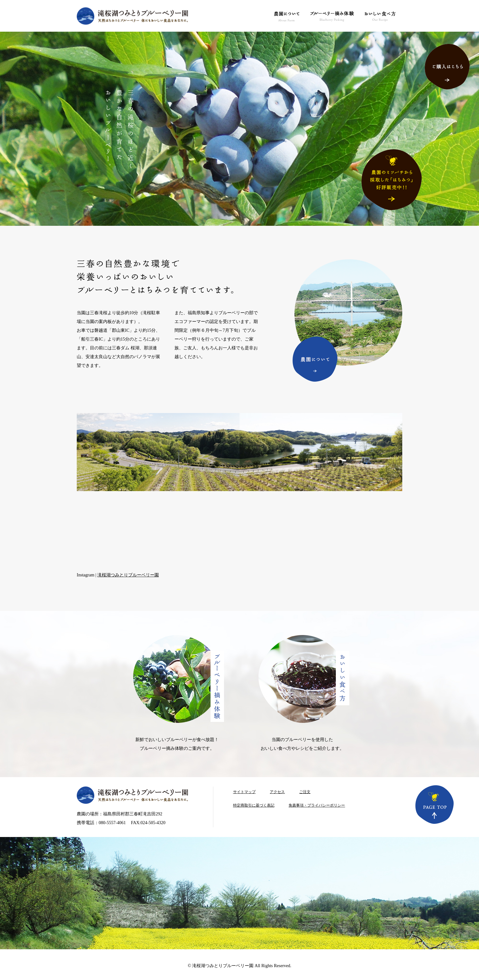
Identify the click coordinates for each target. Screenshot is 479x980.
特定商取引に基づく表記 (254, 805)
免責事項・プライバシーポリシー (317, 805)
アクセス (277, 792)
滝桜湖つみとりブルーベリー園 (128, 575)
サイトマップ (244, 792)
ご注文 (305, 792)
